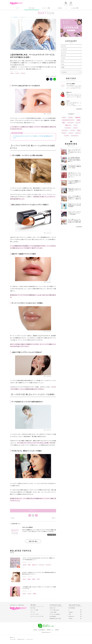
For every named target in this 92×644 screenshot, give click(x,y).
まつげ (38, 579)
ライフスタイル (75, 136)
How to (12, 73)
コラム (63, 64)
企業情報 (35, 630)
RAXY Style (32, 8)
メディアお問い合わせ (54, 610)
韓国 (29, 565)
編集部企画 (78, 117)
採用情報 (57, 630)
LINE (70, 614)
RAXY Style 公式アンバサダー (68, 120)
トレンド (78, 123)
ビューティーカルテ (35, 614)
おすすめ (25, 565)
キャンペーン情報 (46, 8)
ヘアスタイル (68, 128)
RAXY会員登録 (72, 608)
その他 (63, 67)
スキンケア (64, 46)
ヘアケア (63, 58)
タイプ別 (66, 136)
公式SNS (60, 8)
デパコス (64, 133)
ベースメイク (64, 49)
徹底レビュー (35, 565)
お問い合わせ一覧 (21, 639)
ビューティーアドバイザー (36, 616)
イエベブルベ (48, 565)
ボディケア (64, 55)
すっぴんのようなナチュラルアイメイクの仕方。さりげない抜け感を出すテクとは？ (33, 137)
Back (13, 518)
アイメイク (16, 71)
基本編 (29, 579)
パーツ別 (17, 73)
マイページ (33, 612)
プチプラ (75, 128)
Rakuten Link (71, 616)
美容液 (34, 579)
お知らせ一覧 (52, 608)
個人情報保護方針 (42, 630)
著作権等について (50, 630)
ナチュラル (23, 73)
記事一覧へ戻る (33, 541)
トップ (17, 8)
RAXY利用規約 (53, 616)
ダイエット (78, 133)
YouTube (70, 619)
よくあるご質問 (75, 8)
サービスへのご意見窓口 (55, 614)
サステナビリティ (30, 639)
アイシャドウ (41, 565)
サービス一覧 (13, 639)
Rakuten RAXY (16, 3)
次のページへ (33, 511)
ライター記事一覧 (52, 535)
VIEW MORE (79, 109)
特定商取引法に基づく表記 (55, 619)
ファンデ (71, 133)
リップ (75, 125)
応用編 (34, 594)
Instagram (71, 612)
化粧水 (79, 130)
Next (54, 518)
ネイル (63, 61)
